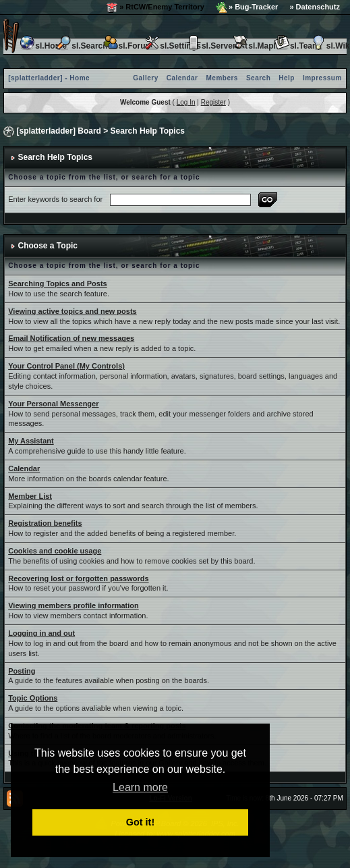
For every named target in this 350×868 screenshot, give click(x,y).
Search (258, 78)
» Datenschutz (315, 7)
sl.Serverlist (216, 46)
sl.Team (297, 46)
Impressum (322, 78)
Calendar (182, 78)
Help (287, 78)
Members (222, 78)
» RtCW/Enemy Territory (155, 7)
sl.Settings (172, 46)
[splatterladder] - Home (49, 78)
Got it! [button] (140, 822)
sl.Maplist (259, 46)
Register (213, 102)
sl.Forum (128, 46)
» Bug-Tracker (247, 7)
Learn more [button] (140, 787)
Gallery (145, 78)
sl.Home (43, 46)
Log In (186, 102)
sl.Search (81, 46)
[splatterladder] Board (59, 131)
